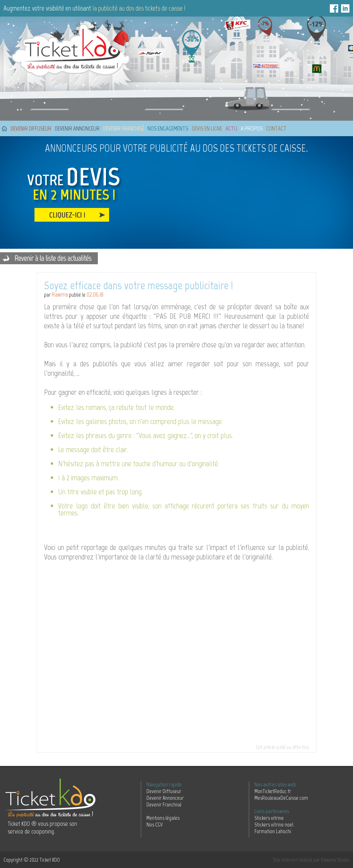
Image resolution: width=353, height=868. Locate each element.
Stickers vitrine (269, 818)
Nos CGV (155, 825)
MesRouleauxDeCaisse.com (281, 798)
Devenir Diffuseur (164, 791)
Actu (231, 128)
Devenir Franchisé (164, 804)
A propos (252, 128)
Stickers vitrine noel (274, 825)
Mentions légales (163, 818)
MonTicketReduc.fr (273, 791)
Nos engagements (168, 128)
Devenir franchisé (124, 128)
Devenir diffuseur (31, 128)
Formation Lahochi (273, 831)
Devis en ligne (207, 128)
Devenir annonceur (77, 128)
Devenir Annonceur (165, 798)
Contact (276, 128)
